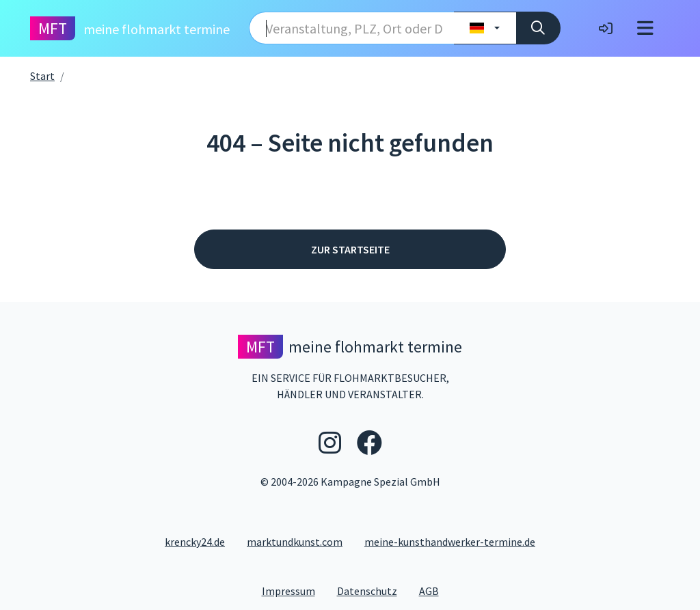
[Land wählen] (485, 28)
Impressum (294, 590)
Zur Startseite (350, 249)
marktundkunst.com (295, 542)
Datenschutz (373, 590)
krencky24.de (195, 542)
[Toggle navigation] (645, 28)
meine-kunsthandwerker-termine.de (450, 542)
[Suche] (538, 28)
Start (42, 76)
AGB (434, 590)
